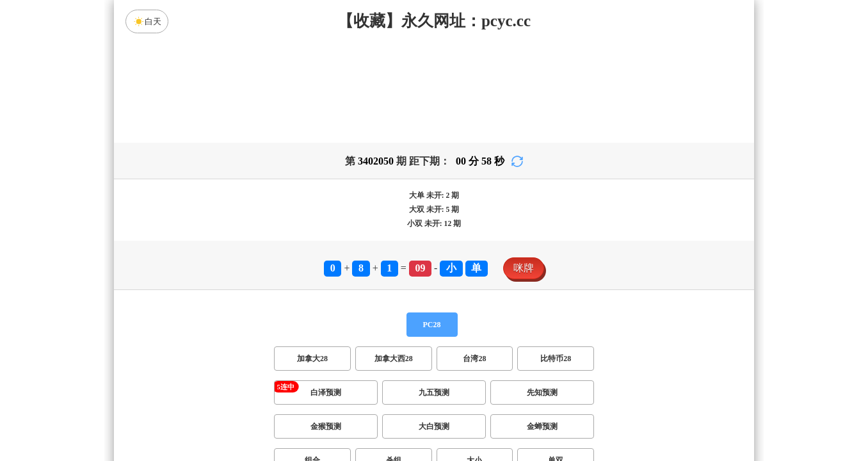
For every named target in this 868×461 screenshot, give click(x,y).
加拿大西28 (394, 359)
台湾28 (474, 359)
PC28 (432, 325)
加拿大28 (312, 359)
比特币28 (556, 359)
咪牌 (524, 268)
